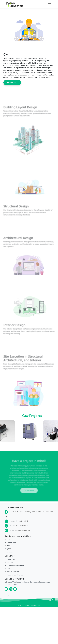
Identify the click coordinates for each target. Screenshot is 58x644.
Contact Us (29, 497)
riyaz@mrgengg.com (23, 536)
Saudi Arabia (10, 548)
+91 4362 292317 (22, 527)
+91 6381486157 (22, 532)
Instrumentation (12, 578)
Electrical (9, 568)
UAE (7, 552)
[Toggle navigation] (49, 4)
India (7, 545)
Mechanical (10, 565)
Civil (7, 575)
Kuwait (8, 558)
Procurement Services (14, 581)
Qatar (8, 555)
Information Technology (15, 571)
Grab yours (12, 84)
